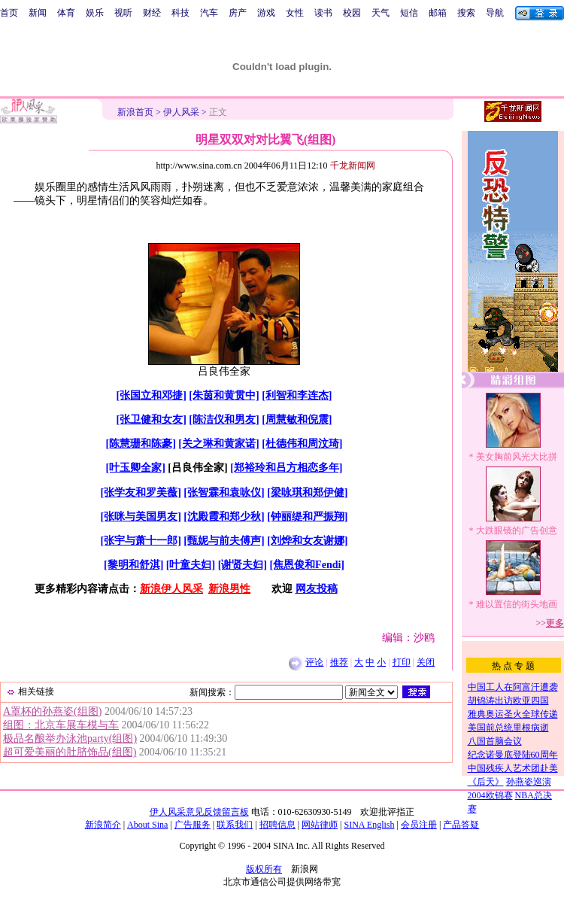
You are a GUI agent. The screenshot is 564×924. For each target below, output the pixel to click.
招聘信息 (277, 825)
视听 (123, 13)
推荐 (339, 662)
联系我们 (235, 825)
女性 (295, 13)
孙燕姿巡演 (529, 782)
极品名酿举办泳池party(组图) (70, 739)
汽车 (209, 13)
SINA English (369, 825)
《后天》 (486, 782)
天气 (381, 13)
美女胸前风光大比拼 (517, 457)
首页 (9, 13)
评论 (314, 662)
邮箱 (438, 13)
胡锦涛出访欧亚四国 (508, 701)
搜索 (466, 13)
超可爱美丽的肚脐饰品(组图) (70, 752)
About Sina (147, 825)
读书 (323, 13)
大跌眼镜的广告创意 (517, 530)
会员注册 (419, 825)
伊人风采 (181, 112)
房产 (238, 13)
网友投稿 (317, 589)
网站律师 (320, 825)
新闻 (38, 13)
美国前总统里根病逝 (508, 728)
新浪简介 (103, 825)
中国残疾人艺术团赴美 (513, 768)
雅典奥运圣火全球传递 (513, 714)
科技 (180, 13)
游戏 (266, 13)
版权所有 (264, 869)
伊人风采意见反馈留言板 (199, 812)
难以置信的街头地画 (517, 604)
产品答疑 (461, 825)
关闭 (426, 662)
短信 (409, 13)
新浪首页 (135, 112)
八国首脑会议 (495, 741)
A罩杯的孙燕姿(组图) (52, 711)
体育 (66, 13)
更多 (555, 623)
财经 (152, 13)
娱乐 (95, 13)
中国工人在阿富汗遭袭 (513, 687)
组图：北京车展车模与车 (61, 725)
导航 (495, 13)
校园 (352, 13)
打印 (402, 662)
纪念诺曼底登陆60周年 (513, 755)
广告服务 (193, 825)
